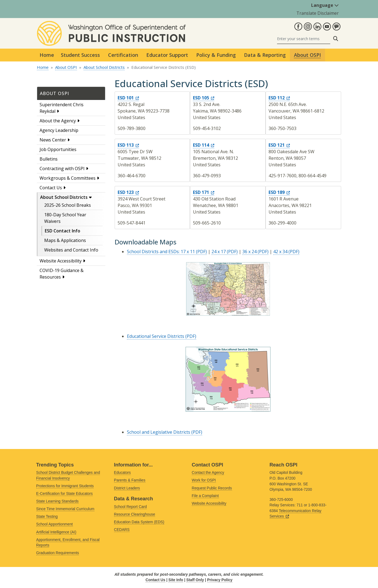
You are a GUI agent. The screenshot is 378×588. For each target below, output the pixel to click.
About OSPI (66, 67)
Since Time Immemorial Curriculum (65, 509)
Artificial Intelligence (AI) (56, 532)
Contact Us (51, 188)
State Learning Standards (57, 501)
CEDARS (122, 530)
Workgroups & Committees (68, 178)
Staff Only (195, 580)
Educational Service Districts (156, 336)
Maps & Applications (65, 240)
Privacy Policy (220, 580)
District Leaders (127, 488)
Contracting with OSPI (62, 169)
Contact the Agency (208, 473)
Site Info (176, 580)
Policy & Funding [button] (216, 55)
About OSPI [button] (307, 55)
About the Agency (58, 121)
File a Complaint (205, 496)
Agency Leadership (59, 130)
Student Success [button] (80, 55)
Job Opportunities (58, 149)
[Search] (304, 39)
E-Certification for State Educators (65, 494)
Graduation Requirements (58, 553)
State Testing (47, 517)
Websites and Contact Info (71, 250)
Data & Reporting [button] (265, 55)
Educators (123, 473)
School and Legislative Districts (159, 432)
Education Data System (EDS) (139, 522)
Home (47, 55)
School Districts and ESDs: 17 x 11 (161, 252)
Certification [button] (123, 55)
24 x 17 (219, 252)
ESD (128, 98)
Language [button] (325, 5)
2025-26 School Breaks (68, 205)
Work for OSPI (204, 480)
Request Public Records (212, 488)
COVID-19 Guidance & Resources (62, 274)
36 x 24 (249, 252)
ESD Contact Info (62, 231)
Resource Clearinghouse (135, 514)
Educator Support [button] (167, 55)
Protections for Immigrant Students (65, 486)
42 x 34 (280, 252)
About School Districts (104, 67)
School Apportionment (55, 524)
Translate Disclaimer (318, 13)
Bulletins (49, 159)
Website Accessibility (61, 261)
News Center (53, 140)
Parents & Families (130, 480)
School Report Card (130, 507)
